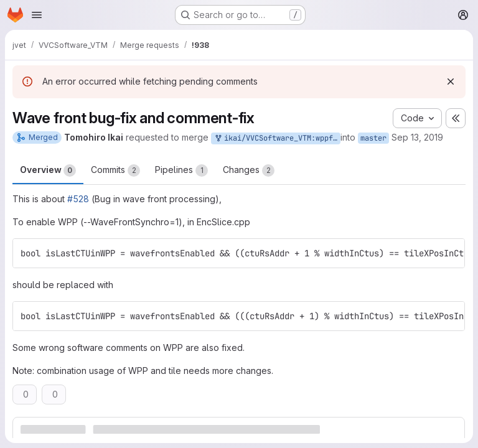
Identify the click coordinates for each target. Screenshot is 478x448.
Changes (249, 170)
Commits (115, 170)
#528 (78, 199)
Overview (48, 170)
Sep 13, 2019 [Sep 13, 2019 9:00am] (417, 137)
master (373, 138)
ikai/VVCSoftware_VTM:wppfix (277, 138)
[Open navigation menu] (37, 15)
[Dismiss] (451, 82)
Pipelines (181, 170)
